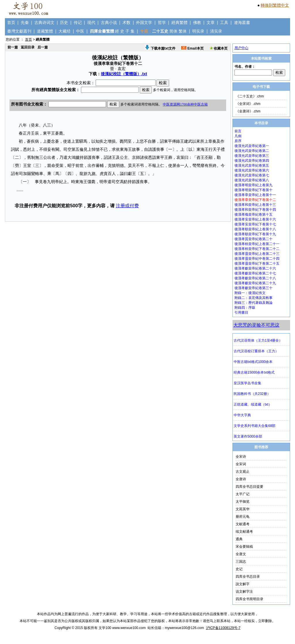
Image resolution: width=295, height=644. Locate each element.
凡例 (238, 136)
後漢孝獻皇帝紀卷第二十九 (255, 283)
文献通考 (243, 524)
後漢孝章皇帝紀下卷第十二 (255, 200)
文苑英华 (243, 509)
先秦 (25, 22)
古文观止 (243, 472)
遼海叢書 (242, 22)
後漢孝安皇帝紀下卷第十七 (255, 224)
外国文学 (144, 22)
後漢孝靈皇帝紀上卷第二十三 (257, 254)
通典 (239, 539)
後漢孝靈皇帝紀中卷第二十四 (257, 259)
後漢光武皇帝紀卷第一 (252, 146)
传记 (78, 22)
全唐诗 (241, 479)
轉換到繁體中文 (275, 5)
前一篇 (13, 47)
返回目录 (28, 47)
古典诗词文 (44, 22)
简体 (173, 31)
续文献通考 (244, 532)
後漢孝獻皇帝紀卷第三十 (254, 288)
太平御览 (243, 502)
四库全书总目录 (248, 577)
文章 (211, 22)
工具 (224, 22)
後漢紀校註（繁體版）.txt (124, 74)
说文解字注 (244, 592)
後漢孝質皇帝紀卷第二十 (254, 239)
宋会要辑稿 (244, 547)
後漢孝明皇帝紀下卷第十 (254, 190)
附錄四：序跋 (245, 308)
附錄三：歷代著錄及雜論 (254, 303)
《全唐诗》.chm (248, 111)
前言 (238, 131)
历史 (64, 22)
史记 (239, 569)
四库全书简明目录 (249, 599)
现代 (91, 22)
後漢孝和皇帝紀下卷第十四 (255, 210)
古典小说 (109, 22)
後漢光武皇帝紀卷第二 (252, 151)
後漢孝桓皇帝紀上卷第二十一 (257, 244)
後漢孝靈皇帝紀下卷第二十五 (257, 263)
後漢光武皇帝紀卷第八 (252, 180)
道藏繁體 (45, 31)
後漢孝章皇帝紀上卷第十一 (255, 195)
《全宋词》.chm (248, 104)
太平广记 (243, 494)
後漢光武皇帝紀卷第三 (252, 156)
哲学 (162, 22)
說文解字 (243, 584)
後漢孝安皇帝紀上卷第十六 (255, 219)
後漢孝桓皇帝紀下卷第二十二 (257, 249)
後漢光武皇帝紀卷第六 (252, 170)
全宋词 (241, 464)
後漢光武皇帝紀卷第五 (252, 165)
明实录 (198, 31)
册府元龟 (243, 517)
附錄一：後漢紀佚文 (250, 293)
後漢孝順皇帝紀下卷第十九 (255, 234)
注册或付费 (127, 206)
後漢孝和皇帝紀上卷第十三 (255, 205)
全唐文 (241, 554)
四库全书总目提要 (249, 487)
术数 (126, 22)
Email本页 (192, 48)
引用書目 (241, 312)
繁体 (183, 31)
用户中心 (241, 48)
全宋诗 (241, 457)
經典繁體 (179, 22)
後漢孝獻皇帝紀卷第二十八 (255, 278)
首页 (11, 22)
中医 (80, 31)
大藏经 (65, 31)
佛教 (197, 22)
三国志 (241, 562)
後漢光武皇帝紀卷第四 (252, 161)
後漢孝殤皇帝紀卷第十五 (254, 214)
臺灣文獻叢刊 (19, 31)
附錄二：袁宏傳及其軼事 (254, 298)
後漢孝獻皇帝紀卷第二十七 (255, 273)
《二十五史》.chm (250, 96)
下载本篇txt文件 (160, 48)
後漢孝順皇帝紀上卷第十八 (255, 229)
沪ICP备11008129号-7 (223, 628)
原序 (238, 141)
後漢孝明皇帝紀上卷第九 (254, 185)
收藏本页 (219, 48)
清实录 (216, 31)
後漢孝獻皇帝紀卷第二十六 (255, 268)
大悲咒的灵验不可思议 (256, 325)
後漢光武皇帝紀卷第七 (252, 175)
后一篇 (43, 47)
